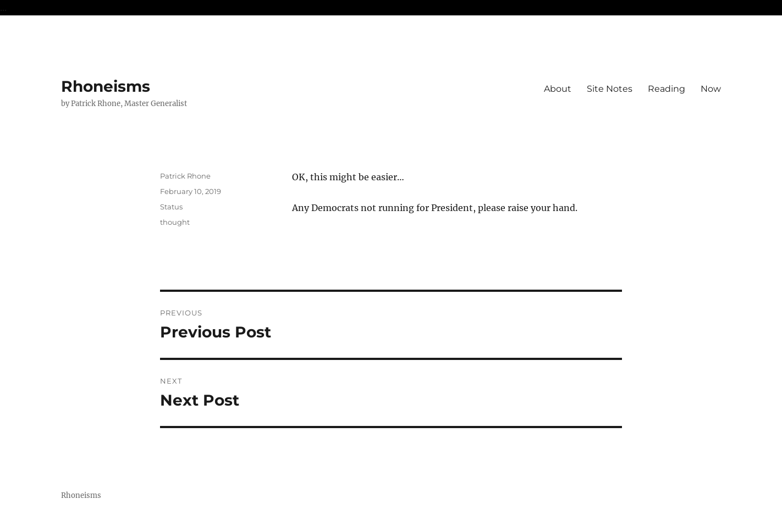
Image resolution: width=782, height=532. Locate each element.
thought (175, 222)
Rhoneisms (106, 86)
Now (711, 89)
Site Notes (610, 89)
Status (171, 207)
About (558, 89)
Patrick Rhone (185, 176)
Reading (667, 89)
